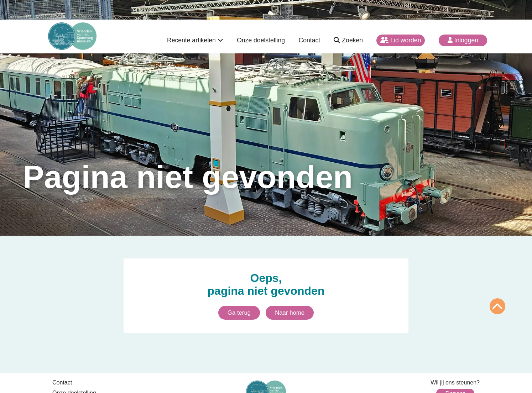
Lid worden (401, 40)
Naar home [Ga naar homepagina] (290, 313)
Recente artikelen (195, 40)
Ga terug (239, 313)
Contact (309, 40)
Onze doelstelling (261, 40)
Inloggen (463, 40)
